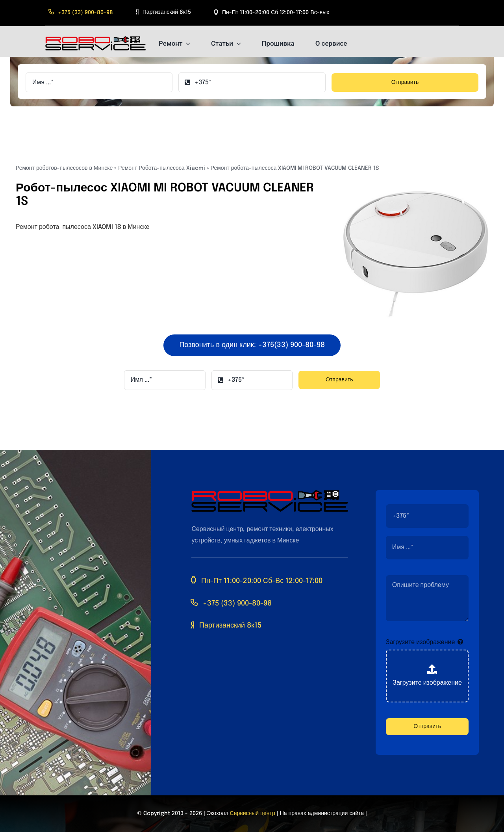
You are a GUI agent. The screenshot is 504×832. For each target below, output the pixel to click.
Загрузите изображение (421, 642)
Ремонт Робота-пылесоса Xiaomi (161, 168)
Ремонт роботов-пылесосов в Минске (64, 168)
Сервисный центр (253, 813)
